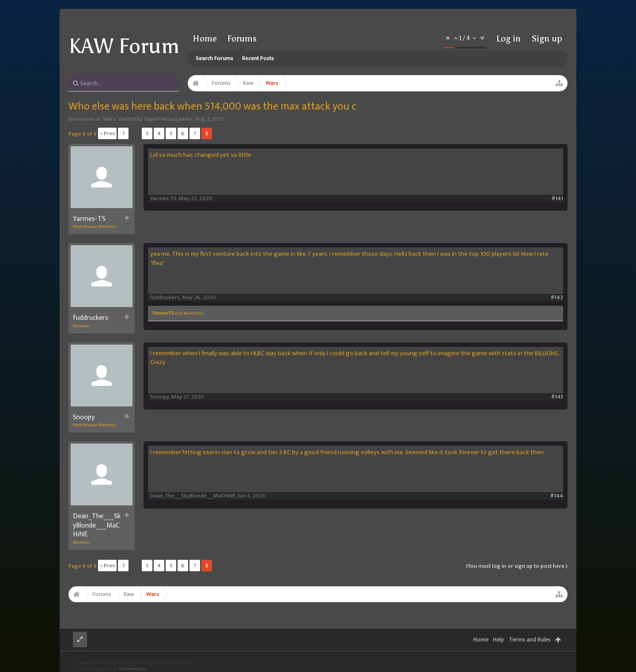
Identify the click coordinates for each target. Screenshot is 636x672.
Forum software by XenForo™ (133, 663)
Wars (109, 119)
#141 (557, 199)
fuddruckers (91, 318)
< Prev (107, 133)
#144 (557, 496)
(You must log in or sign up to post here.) (517, 566)
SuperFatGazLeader (168, 119)
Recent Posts (258, 58)
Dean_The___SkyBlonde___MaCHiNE (97, 526)
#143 (557, 397)
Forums (242, 38)
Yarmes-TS (89, 219)
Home (205, 38)
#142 (557, 298)
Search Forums (214, 58)
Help (499, 640)
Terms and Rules (530, 640)
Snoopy (84, 418)
